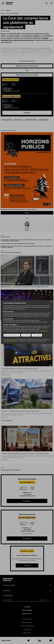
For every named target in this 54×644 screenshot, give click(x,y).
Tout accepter (37, 335)
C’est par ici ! (44, 331)
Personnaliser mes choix (12, 335)
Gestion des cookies (12, 341)
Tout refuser (26, 335)
